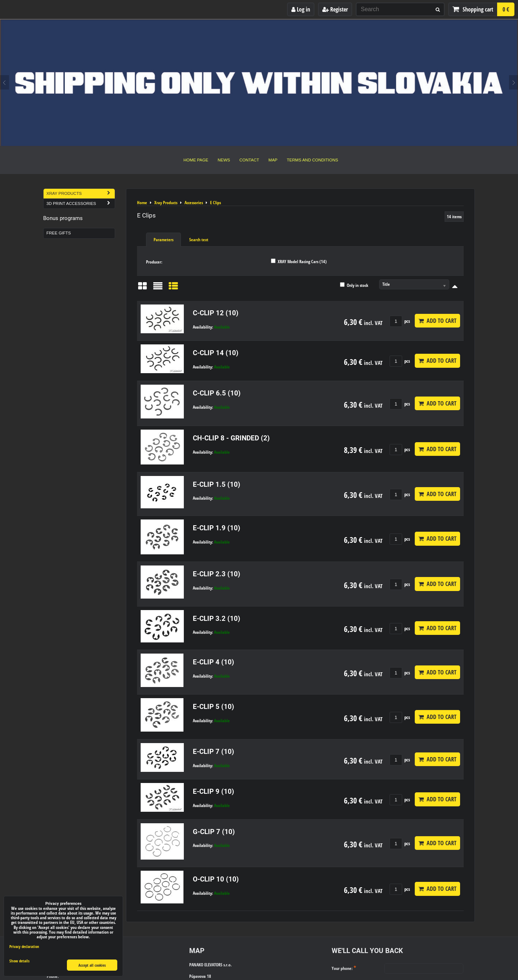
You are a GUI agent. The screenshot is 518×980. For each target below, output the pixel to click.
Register (335, 9)
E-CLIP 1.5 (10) (217, 484)
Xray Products (81, 194)
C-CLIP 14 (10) (216, 353)
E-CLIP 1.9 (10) (217, 528)
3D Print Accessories (81, 204)
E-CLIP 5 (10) (213, 707)
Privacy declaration (24, 946)
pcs (400, 321)
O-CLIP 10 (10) (216, 879)
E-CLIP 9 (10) (213, 791)
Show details (19, 961)
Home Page (196, 160)
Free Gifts (59, 233)
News (224, 160)
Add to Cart (437, 321)
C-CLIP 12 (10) (216, 313)
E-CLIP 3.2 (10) (217, 619)
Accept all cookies (92, 965)
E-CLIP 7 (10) (213, 752)
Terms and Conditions (312, 160)
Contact (249, 160)
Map (273, 160)
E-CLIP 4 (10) (213, 662)
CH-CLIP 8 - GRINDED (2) (231, 438)
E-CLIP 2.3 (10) (217, 574)
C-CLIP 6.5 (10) (217, 393)
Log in (301, 9)
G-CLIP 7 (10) (214, 832)
